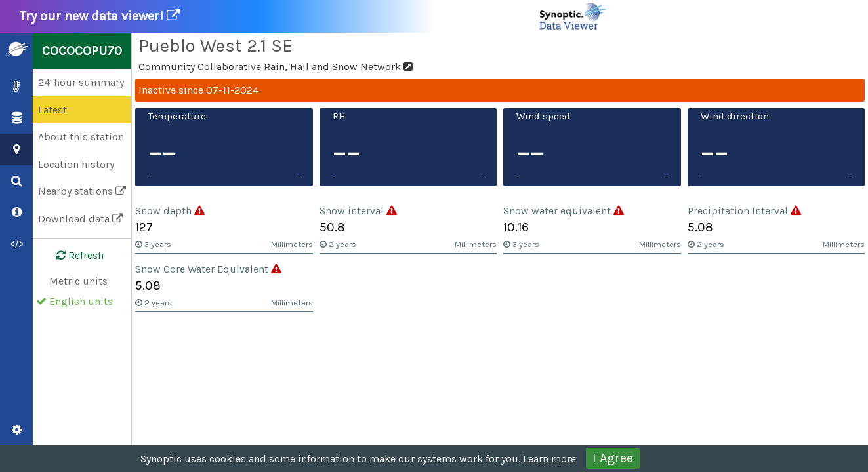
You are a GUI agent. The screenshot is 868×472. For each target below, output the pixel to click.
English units (81, 301)
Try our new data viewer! (314, 16)
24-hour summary (81, 82)
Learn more (549, 459)
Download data (80, 219)
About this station (81, 137)
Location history (76, 164)
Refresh (72, 256)
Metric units (78, 281)
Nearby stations (82, 191)
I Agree (613, 458)
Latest (52, 110)
